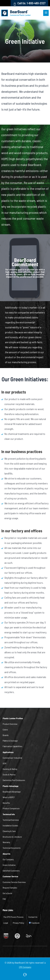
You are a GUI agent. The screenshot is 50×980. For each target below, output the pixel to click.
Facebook (35, 923)
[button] (35, 13)
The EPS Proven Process (13, 917)
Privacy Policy (18, 923)
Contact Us (33, 917)
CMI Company (25, 967)
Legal (6, 923)
